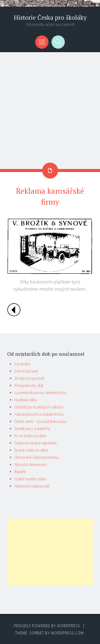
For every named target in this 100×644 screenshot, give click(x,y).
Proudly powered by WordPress (47, 626)
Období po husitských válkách (39, 407)
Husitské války (26, 400)
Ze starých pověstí (29, 378)
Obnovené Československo (37, 457)
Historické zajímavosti (32, 486)
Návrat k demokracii (31, 465)
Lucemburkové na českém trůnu (40, 393)
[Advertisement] (50, 105)
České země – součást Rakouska (40, 421)
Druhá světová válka (31, 450)
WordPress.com (67, 633)
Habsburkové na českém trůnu (39, 414)
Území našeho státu (30, 479)
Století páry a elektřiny (32, 429)
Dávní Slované (26, 371)
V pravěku (22, 364)
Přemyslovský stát (29, 385)
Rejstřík (20, 472)
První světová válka (30, 436)
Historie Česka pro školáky (50, 17)
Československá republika (35, 443)
